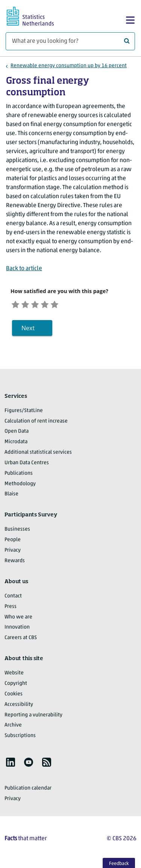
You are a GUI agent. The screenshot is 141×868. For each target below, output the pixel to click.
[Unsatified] (28, 304)
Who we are (18, 618)
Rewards (15, 562)
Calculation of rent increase (36, 422)
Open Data (17, 432)
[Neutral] (40, 304)
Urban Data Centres (27, 464)
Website (14, 674)
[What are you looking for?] (70, 41)
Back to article (24, 269)
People (13, 541)
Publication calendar (28, 789)
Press (11, 607)
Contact (13, 597)
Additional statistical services (38, 454)
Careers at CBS (21, 639)
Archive (13, 726)
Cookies (14, 695)
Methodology (20, 485)
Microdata (16, 443)
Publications (19, 474)
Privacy (13, 551)
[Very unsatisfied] (16, 304)
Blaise (11, 495)
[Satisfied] (51, 304)
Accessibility (19, 705)
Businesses (17, 530)
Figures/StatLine (24, 411)
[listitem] (11, 763)
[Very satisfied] (63, 304)
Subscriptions (20, 737)
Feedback (119, 864)
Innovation (17, 628)
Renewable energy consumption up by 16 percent (69, 66)
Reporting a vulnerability (33, 716)
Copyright (16, 685)
